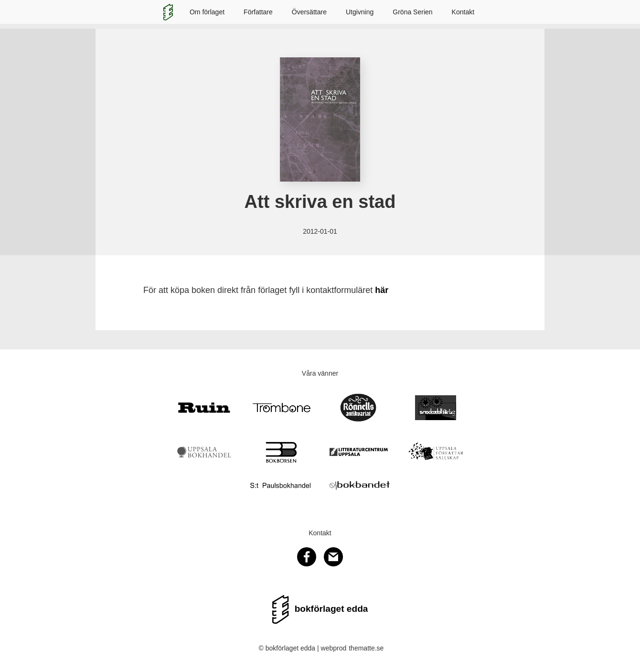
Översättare (309, 12)
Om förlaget (207, 12)
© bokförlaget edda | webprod (303, 648)
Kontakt (463, 12)
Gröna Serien (412, 12)
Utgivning (360, 12)
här (382, 290)
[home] (168, 12)
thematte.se (366, 648)
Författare (258, 12)
